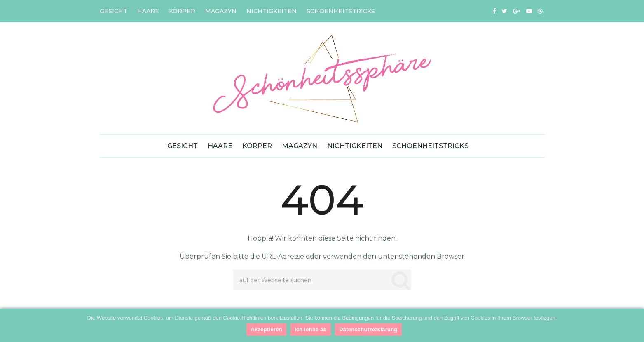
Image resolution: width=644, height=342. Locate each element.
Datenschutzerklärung (368, 329)
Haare (148, 11)
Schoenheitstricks (341, 11)
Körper (182, 11)
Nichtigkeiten (272, 11)
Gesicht (114, 11)
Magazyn (221, 11)
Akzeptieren (266, 329)
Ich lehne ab (311, 329)
